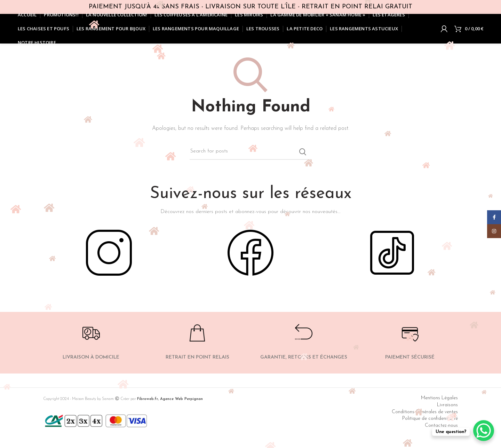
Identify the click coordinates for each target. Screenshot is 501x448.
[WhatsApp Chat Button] (484, 431)
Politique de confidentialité (430, 419)
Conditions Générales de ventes (425, 412)
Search (303, 152)
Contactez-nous (441, 426)
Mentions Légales (439, 398)
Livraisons (447, 405)
